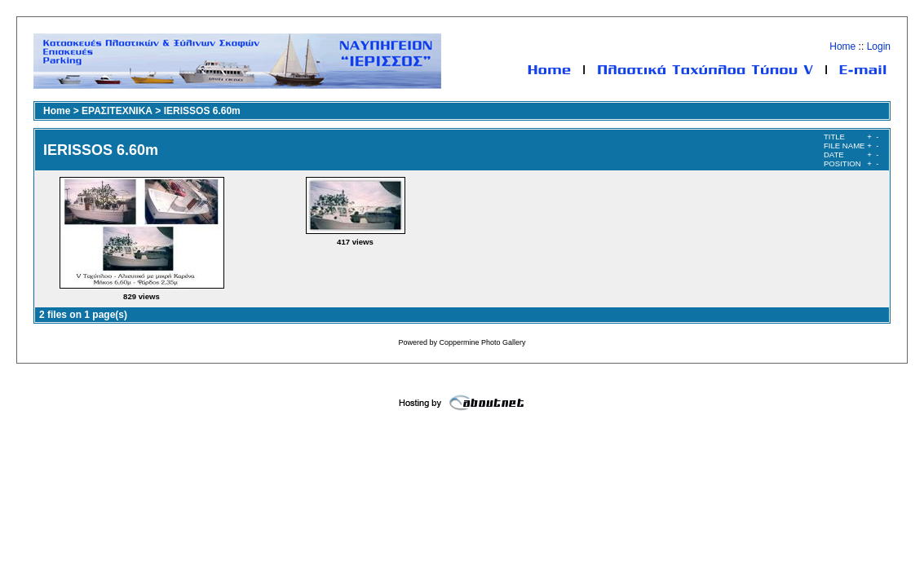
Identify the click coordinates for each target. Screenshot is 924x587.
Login (879, 46)
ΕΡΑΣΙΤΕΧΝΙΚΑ (117, 111)
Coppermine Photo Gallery (482, 342)
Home (842, 46)
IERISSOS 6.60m (202, 111)
